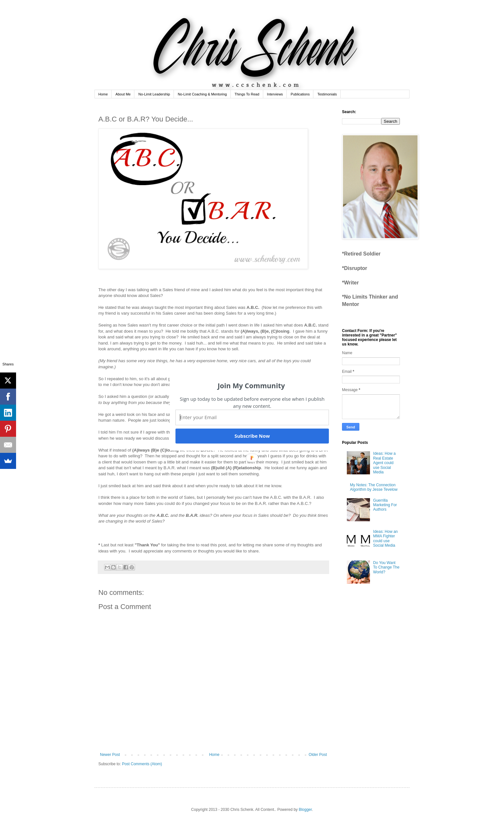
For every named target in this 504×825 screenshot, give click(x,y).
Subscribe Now (252, 436)
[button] (251, 385)
